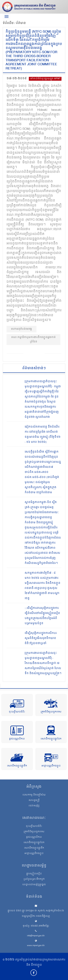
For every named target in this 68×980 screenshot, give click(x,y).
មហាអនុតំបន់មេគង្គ (21, 329)
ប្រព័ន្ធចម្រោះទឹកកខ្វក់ (34, 879)
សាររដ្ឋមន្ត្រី (34, 800)
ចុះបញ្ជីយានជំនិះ (17, 712)
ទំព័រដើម (9, 23)
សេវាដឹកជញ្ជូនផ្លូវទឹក (17, 766)
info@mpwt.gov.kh (36, 936)
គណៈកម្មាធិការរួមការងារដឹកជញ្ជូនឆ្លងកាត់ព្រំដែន (33, 340)
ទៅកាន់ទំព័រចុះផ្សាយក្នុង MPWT (45, 79)
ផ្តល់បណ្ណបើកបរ (17, 739)
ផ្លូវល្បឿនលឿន (34, 874)
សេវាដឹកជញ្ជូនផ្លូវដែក (51, 739)
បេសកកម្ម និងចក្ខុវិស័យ (34, 795)
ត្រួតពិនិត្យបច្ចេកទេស (51, 712)
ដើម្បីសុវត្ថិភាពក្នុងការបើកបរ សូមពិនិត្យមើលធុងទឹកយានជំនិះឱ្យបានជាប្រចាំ (41, 638)
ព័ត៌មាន (21, 23)
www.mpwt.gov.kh (36, 946)
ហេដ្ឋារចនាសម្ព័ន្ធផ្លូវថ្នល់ (34, 885)
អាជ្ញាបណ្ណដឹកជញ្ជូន (51, 766)
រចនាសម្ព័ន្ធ (34, 806)
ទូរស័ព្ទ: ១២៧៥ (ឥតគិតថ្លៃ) (36, 926)
